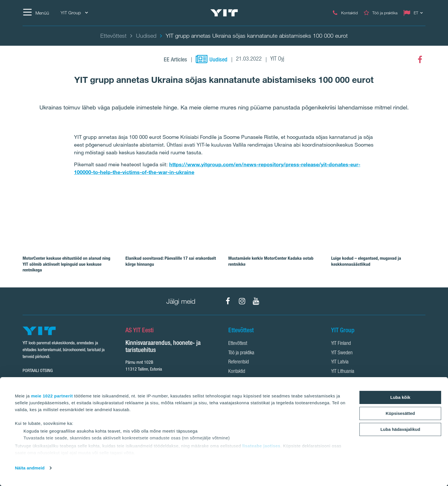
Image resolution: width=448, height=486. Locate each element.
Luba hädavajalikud (400, 429)
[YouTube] (256, 301)
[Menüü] (36, 13)
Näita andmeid (30, 468)
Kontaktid (237, 372)
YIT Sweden (342, 353)
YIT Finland (341, 344)
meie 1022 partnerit (52, 396)
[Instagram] (242, 301)
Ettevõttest (238, 344)
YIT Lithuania (343, 372)
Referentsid (239, 362)
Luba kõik (400, 397)
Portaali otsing (38, 370)
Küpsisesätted (400, 413)
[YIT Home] (224, 13)
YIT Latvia (340, 362)
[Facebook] (420, 60)
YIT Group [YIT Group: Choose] (74, 13)
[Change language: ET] (414, 13)
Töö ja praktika (241, 353)
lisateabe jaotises (261, 446)
